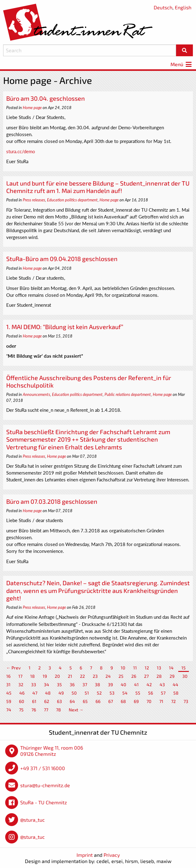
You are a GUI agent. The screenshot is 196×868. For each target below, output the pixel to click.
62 (47, 701)
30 (185, 676)
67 (111, 701)
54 (125, 693)
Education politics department (72, 200)
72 (173, 701)
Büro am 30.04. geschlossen (46, 98)
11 (135, 668)
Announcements (36, 394)
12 (147, 668)
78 (58, 710)
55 (138, 693)
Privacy (112, 855)
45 (9, 693)
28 (159, 676)
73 (186, 701)
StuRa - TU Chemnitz (44, 802)
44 (175, 684)
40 (124, 684)
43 (162, 684)
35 (59, 684)
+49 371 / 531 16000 (43, 768)
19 (45, 676)
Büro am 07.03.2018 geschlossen (52, 501)
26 (134, 676)
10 (123, 668)
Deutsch (163, 7)
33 (34, 684)
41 (136, 684)
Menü (182, 64)
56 (151, 693)
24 (108, 676)
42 (149, 684)
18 (33, 676)
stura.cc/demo (21, 151)
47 (35, 693)
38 (98, 684)
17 (20, 676)
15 (184, 668)
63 (59, 701)
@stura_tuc (33, 820)
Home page (32, 108)
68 (123, 701)
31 (8, 684)
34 (47, 684)
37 (85, 684)
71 (161, 701)
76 (34, 710)
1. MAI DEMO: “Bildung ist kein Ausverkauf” (65, 327)
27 (146, 676)
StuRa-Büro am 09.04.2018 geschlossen (62, 259)
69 (136, 701)
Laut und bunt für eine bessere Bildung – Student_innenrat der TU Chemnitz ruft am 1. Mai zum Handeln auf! (98, 187)
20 (57, 676)
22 (82, 676)
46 (22, 693)
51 (87, 693)
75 (21, 710)
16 (8, 676)
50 (74, 693)
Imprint (85, 855)
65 (85, 701)
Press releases (34, 200)
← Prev (14, 668)
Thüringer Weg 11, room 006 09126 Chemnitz (52, 751)
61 (34, 701)
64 (72, 701)
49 (61, 693)
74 (9, 710)
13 (159, 668)
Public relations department (128, 394)
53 (112, 693)
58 (176, 693)
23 (95, 676)
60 (22, 701)
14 (171, 668)
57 (163, 693)
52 (99, 693)
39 (110, 684)
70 (149, 701)
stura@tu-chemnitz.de (45, 785)
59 (9, 701)
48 (48, 693)
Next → (76, 710)
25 (121, 676)
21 (70, 676)
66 (98, 701)
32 (21, 684)
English (183, 7)
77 (46, 710)
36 (72, 684)
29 (172, 676)
